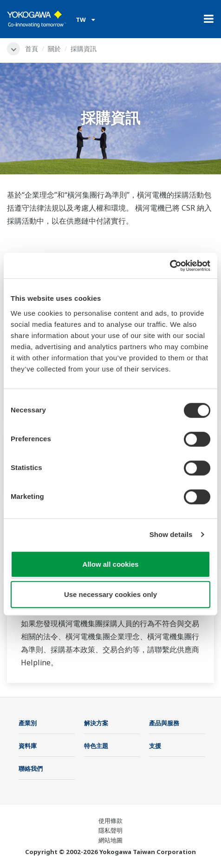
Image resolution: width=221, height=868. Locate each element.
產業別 (28, 723)
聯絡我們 (31, 769)
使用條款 (110, 821)
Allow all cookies (111, 564)
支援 (155, 746)
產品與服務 (164, 723)
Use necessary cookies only (110, 594)
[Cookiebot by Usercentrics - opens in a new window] (170, 265)
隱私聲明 (110, 830)
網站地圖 (110, 840)
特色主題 (96, 746)
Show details (171, 534)
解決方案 (96, 723)
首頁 (32, 49)
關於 (54, 49)
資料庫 (28, 746)
